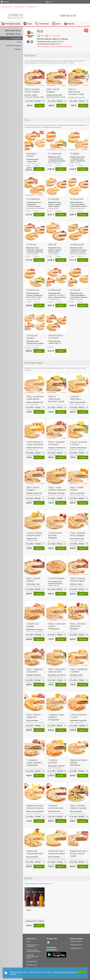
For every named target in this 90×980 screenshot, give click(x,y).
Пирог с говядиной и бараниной (34, 670)
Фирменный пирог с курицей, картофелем (77, 761)
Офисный (50, 244)
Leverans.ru (31, 939)
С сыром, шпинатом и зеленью (77, 443)
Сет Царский (52, 199)
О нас (28, 941)
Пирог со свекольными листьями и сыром (76, 91)
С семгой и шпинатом (56, 760)
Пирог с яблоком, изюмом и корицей (77, 807)
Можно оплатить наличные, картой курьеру (32, 42)
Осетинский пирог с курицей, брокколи (55, 852)
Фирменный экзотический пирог (33, 852)
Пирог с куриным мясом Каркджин (76, 534)
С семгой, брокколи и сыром (77, 716)
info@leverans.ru (76, 948)
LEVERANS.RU (17, 16)
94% (42, 36)
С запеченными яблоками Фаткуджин (55, 534)
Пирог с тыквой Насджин (75, 488)
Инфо (28, 42)
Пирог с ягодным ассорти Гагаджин (32, 90)
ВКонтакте (48, 942)
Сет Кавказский (53, 290)
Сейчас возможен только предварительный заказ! (55, 46)
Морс (27, 910)
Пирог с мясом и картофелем (32, 716)
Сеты (19, 42)
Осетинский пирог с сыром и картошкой (33, 443)
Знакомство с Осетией (34, 153)
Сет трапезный (31, 290)
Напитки (18, 49)
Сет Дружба (73, 153)
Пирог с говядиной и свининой (55, 443)
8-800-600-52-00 (76, 945)
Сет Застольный (75, 199)
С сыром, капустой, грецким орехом (33, 534)
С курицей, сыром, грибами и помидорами (54, 717)
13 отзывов (56, 36)
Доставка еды (32, 7)
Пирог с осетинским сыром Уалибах (33, 397)
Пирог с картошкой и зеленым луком (55, 670)
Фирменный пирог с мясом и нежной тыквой (77, 853)
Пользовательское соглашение (33, 946)
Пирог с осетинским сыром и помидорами (56, 625)
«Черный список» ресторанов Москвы (33, 951)
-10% (86, 30)
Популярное (16, 38)
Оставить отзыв (32, 965)
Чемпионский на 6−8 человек (55, 336)
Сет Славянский (31, 199)
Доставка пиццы (6, 7)
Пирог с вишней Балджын (32, 579)
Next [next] (87, 76)
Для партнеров (32, 961)
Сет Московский (75, 244)
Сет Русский (29, 244)
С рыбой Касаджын (54, 578)
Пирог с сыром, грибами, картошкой (55, 488)
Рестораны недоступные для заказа (32, 956)
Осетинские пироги (14, 45)
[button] (81, 972)
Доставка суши (20, 7)
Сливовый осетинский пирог (56, 807)
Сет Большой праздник (34, 335)
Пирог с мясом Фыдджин (53, 90)
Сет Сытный (73, 290)
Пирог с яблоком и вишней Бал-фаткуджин (76, 626)
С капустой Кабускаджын (74, 397)
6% (49, 36)
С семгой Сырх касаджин (31, 625)
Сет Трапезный (53, 153)
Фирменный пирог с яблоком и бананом (34, 807)
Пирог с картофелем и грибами (78, 670)
